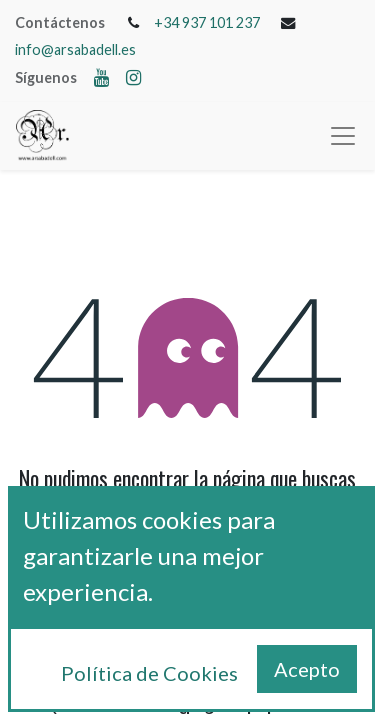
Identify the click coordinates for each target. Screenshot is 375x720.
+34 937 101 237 (207, 22)
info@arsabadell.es (75, 49)
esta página (263, 543)
